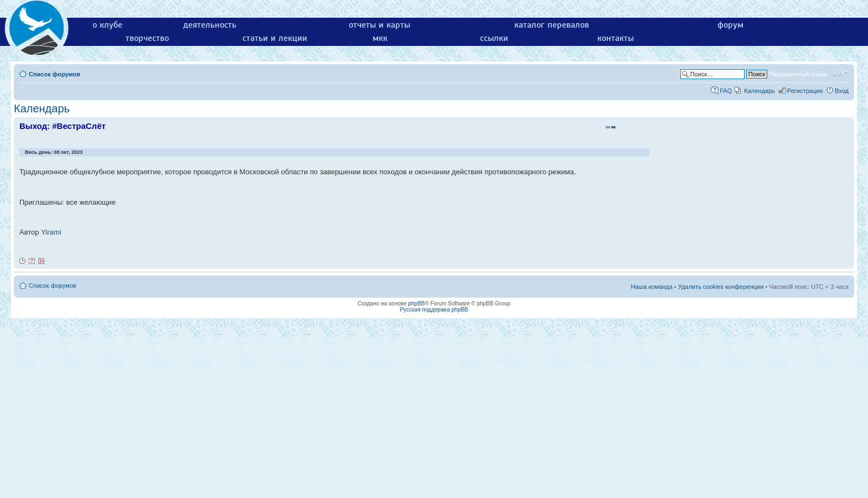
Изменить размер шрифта (841, 74)
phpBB (416, 304)
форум (730, 25)
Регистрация (805, 91)
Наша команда (651, 287)
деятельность (210, 25)
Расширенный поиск (798, 74)
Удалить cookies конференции (721, 287)
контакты (616, 38)
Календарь (759, 91)
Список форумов (55, 74)
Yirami (51, 232)
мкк (380, 38)
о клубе (107, 25)
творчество (147, 38)
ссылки (494, 38)
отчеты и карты (379, 25)
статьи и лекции (275, 38)
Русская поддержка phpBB (434, 310)
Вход (842, 91)
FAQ (726, 91)
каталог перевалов (552, 25)
